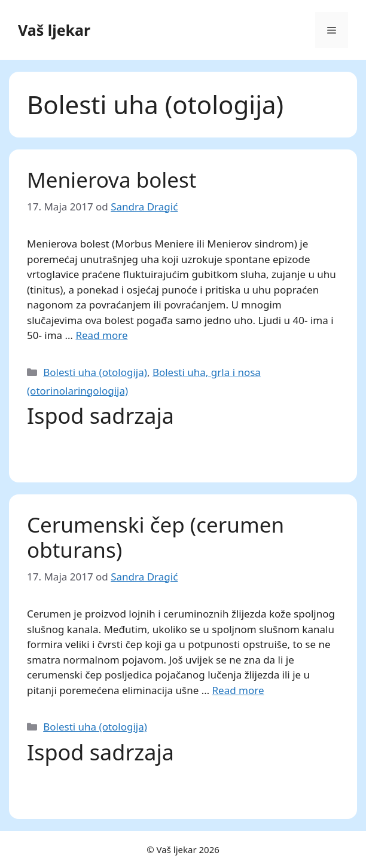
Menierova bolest (112, 180)
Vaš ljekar (54, 30)
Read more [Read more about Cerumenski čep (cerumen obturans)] (238, 690)
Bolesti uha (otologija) (95, 372)
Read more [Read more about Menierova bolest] (101, 335)
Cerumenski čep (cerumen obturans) (155, 537)
